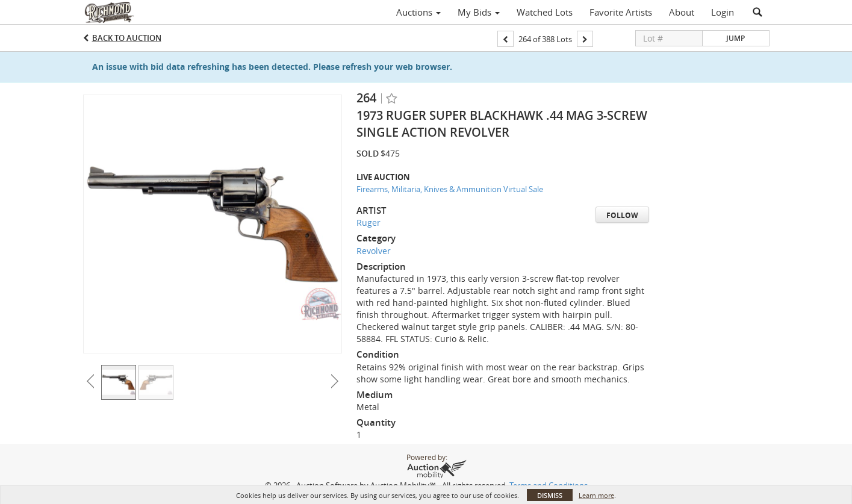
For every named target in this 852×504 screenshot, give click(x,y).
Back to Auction (127, 38)
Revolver (374, 251)
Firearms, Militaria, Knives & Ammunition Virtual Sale (450, 189)
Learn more (596, 495)
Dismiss (550, 495)
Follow (622, 215)
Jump (735, 38)
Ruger (368, 222)
